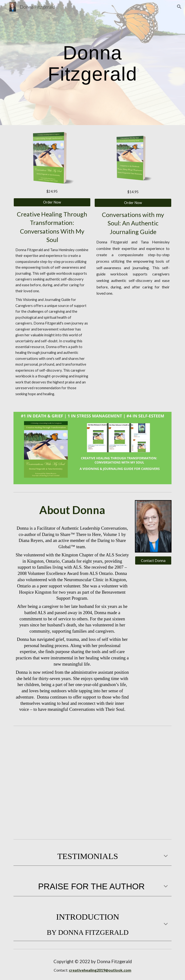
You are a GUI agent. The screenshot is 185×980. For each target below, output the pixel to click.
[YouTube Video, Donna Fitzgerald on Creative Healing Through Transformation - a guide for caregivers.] (52, 755)
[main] (92, 63)
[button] (179, 7)
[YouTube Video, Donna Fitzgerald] (52, 810)
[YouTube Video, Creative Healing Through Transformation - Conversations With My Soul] (133, 810)
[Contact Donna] (153, 560)
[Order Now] (52, 202)
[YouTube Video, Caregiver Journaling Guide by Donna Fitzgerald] (133, 755)
